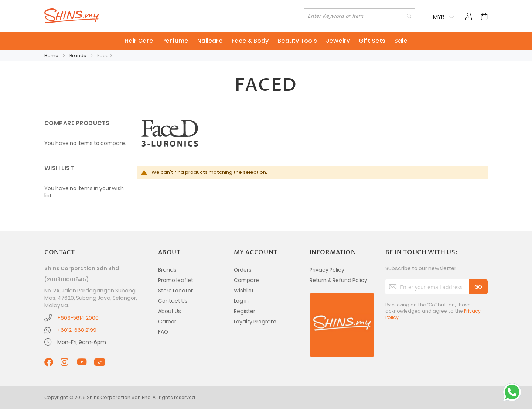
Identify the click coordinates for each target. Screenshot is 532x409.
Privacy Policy (327, 270)
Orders (243, 270)
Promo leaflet (176, 280)
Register (245, 311)
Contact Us (173, 301)
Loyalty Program (255, 322)
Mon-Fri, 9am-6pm (82, 342)
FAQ (163, 332)
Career (167, 322)
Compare (246, 280)
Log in (241, 301)
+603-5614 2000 (78, 318)
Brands (78, 56)
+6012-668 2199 (77, 330)
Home (52, 56)
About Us (170, 311)
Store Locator (175, 291)
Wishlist (244, 291)
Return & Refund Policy (338, 280)
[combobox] (359, 16)
